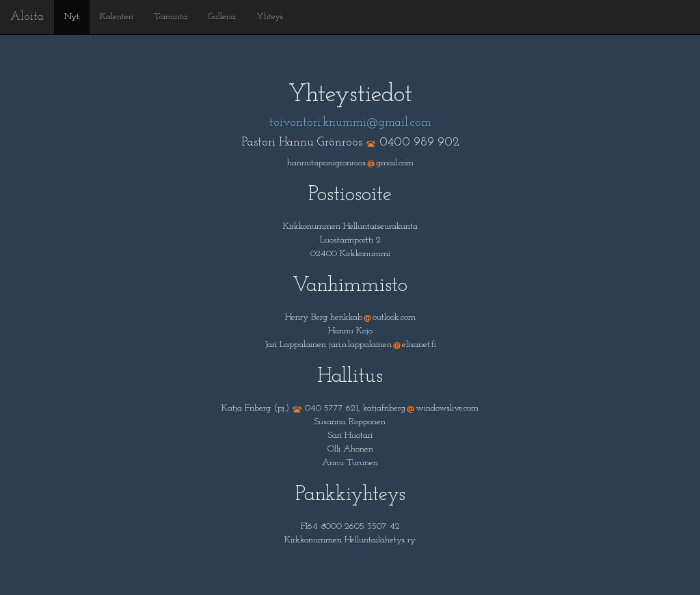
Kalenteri (117, 17)
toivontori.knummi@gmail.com (350, 123)
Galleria (222, 17)
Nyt (72, 17)
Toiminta (171, 17)
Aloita (27, 17)
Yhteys (270, 17)
